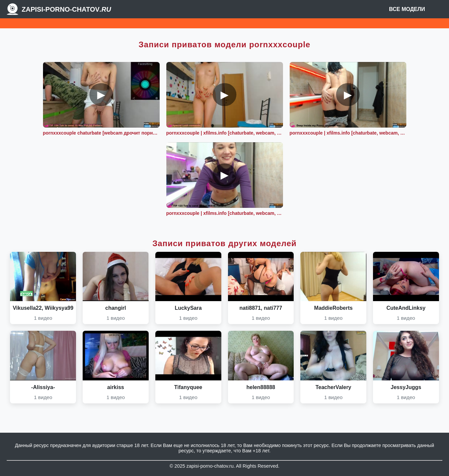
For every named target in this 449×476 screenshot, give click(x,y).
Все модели (407, 9)
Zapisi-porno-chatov (66, 9)
